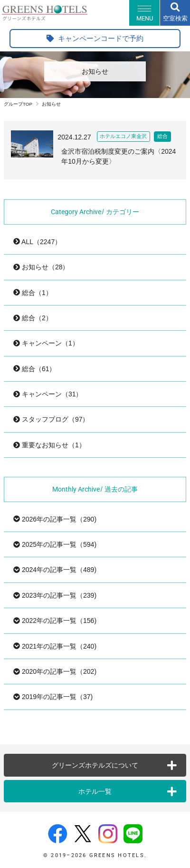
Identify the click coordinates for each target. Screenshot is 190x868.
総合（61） (34, 369)
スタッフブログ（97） (51, 419)
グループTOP (18, 104)
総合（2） (33, 318)
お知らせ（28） (41, 267)
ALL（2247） (37, 242)
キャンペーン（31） (48, 394)
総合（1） (33, 293)
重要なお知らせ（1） (49, 445)
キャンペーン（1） (46, 343)
